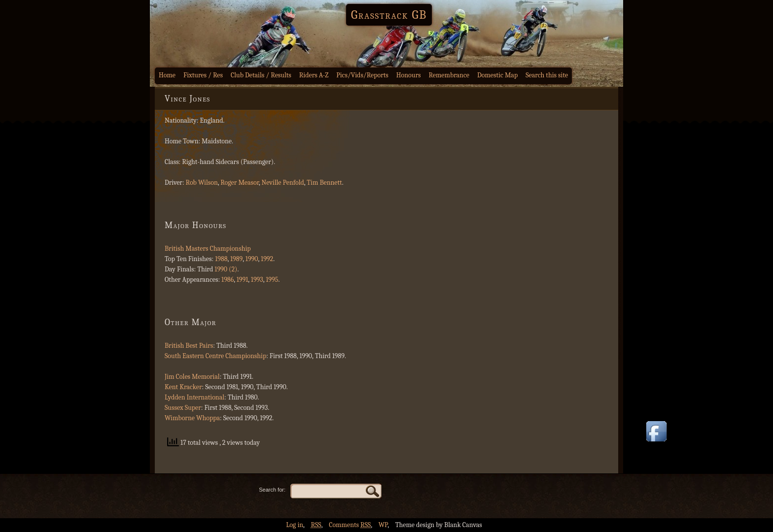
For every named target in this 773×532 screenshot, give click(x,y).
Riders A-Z (314, 75)
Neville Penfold (283, 183)
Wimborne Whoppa (192, 418)
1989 (236, 259)
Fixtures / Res (203, 75)
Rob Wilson (202, 183)
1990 (252, 259)
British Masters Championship (208, 249)
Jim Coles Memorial (192, 377)
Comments (350, 525)
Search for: (272, 490)
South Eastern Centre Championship (215, 356)
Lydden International (194, 397)
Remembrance (449, 75)
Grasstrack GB (389, 15)
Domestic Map (497, 75)
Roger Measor (240, 183)
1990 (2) (226, 269)
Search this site (547, 75)
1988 (221, 259)
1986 (228, 280)
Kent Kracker (183, 387)
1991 (242, 280)
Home (167, 75)
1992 (267, 259)
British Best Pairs (189, 346)
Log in (295, 525)
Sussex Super (183, 408)
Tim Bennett (324, 183)
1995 (272, 280)
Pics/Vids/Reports (362, 75)
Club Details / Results (261, 75)
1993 (257, 280)
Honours (409, 75)
